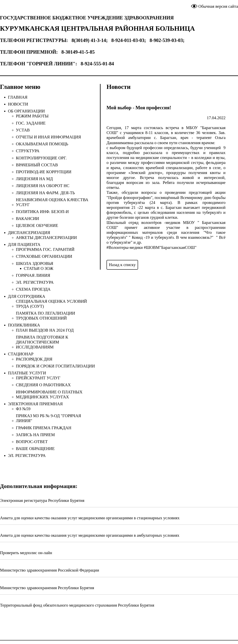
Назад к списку (122, 265)
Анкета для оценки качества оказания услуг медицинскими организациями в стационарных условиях (90, 518)
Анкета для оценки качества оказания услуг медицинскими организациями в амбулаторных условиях (90, 535)
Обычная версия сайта (218, 6)
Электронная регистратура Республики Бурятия (42, 500)
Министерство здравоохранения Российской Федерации (50, 570)
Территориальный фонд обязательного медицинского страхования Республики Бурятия (77, 605)
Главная (18, 97)
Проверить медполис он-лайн (26, 553)
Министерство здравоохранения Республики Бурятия (47, 588)
